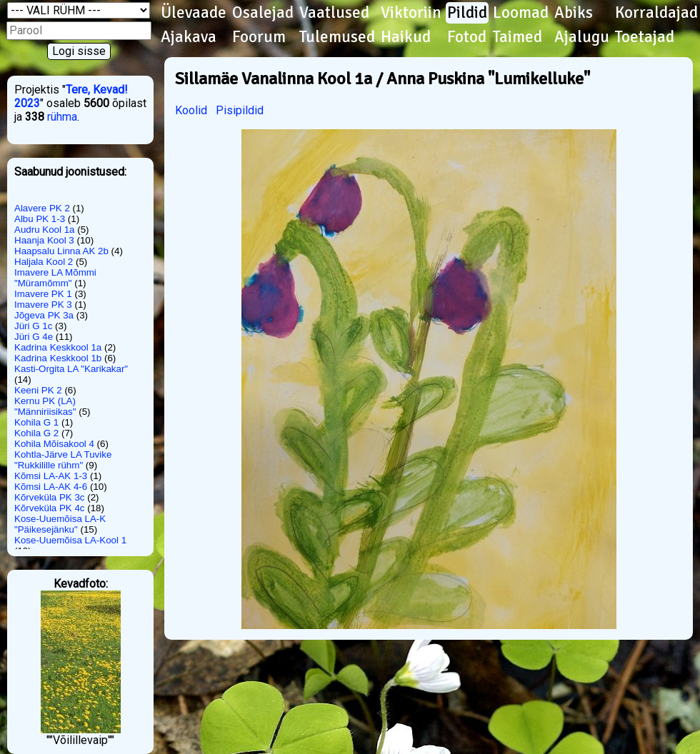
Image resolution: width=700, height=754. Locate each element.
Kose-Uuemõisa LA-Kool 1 (70, 540)
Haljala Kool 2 (44, 262)
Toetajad (645, 37)
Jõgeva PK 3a (44, 315)
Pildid (467, 13)
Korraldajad (656, 13)
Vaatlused (334, 13)
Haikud (406, 37)
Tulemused (337, 37)
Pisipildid (240, 110)
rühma (62, 117)
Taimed (517, 37)
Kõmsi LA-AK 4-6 (51, 487)
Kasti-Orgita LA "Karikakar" (71, 369)
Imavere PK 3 (43, 305)
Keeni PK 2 (38, 390)
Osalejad (263, 13)
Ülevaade (194, 13)
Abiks (574, 13)
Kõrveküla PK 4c (50, 508)
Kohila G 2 (36, 433)
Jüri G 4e (34, 337)
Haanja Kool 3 (44, 240)
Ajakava (189, 37)
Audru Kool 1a (44, 230)
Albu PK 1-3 (40, 219)
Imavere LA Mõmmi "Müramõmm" (55, 278)
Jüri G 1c (33, 326)
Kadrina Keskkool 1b (58, 358)
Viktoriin (411, 13)
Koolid (191, 110)
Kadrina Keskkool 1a (58, 347)
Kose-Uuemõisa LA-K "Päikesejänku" (60, 524)
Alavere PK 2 (42, 208)
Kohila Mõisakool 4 (54, 444)
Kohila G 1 (36, 422)
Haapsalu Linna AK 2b (61, 251)
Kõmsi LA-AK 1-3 (51, 476)
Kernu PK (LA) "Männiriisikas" (45, 406)
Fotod (467, 37)
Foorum (259, 37)
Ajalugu (582, 37)
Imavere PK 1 (43, 294)
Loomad (521, 13)
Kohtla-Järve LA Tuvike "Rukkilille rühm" (63, 460)
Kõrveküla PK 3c (50, 497)
